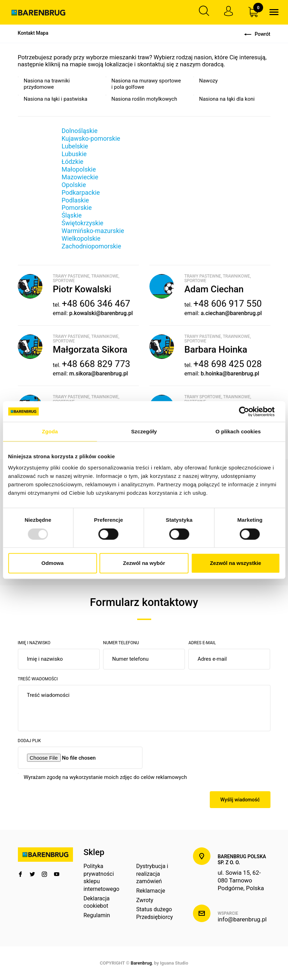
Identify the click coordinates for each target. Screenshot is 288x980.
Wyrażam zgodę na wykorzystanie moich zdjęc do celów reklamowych (105, 778)
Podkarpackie (81, 192)
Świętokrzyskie (83, 223)
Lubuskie (74, 154)
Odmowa (52, 563)
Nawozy (209, 81)
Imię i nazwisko (34, 643)
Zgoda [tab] (50, 432)
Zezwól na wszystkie (235, 563)
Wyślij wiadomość (240, 800)
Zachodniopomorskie (92, 246)
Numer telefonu (121, 643)
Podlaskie (75, 200)
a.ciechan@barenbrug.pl (231, 313)
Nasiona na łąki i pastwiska (56, 99)
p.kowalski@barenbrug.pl (101, 313)
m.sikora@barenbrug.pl (98, 374)
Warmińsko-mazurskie (93, 231)
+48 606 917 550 (227, 304)
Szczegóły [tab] (144, 432)
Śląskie (72, 216)
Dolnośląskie (80, 131)
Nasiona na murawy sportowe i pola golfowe (146, 84)
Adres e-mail (202, 643)
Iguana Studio (174, 963)
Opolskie (74, 185)
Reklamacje (150, 891)
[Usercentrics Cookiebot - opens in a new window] (249, 412)
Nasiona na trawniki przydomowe (47, 84)
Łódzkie (73, 162)
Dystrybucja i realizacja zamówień (152, 874)
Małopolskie (79, 169)
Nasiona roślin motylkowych (144, 99)
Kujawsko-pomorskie (91, 138)
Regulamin (97, 915)
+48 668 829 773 (96, 364)
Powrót (257, 34)
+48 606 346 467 (96, 304)
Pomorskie (77, 208)
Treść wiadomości (38, 679)
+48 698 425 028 (227, 364)
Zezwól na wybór (144, 563)
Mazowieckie (80, 177)
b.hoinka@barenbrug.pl (230, 374)
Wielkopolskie (81, 239)
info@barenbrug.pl (242, 920)
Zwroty (145, 900)
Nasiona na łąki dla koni (227, 99)
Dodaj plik (29, 741)
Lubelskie (75, 146)
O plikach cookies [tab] (238, 432)
